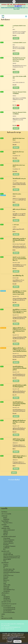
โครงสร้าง (6, 564)
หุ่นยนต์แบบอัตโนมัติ (8, 555)
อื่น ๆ (4, 549)
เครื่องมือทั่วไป (7, 597)
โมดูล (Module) (5, 521)
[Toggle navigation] (26, 16)
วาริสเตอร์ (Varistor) (8, 542)
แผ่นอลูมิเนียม (7, 591)
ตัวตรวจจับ (6, 577)
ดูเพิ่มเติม (14, 473)
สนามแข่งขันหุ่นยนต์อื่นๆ (9, 612)
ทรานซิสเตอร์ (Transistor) (9, 546)
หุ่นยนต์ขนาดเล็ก (5, 551)
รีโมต (5, 561)
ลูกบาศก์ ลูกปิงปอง (8, 611)
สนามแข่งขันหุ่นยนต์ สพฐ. (9, 608)
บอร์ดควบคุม (4, 516)
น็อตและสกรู (6, 580)
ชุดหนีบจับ (6, 566)
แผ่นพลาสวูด (6, 586)
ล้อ (4, 568)
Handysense (6, 519)
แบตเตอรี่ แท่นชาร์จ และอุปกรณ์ (9, 604)
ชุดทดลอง (6, 532)
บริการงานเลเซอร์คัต (6, 514)
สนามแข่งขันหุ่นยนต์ (6, 606)
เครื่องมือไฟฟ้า (7, 598)
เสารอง (5, 582)
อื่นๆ (2, 616)
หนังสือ (3, 614)
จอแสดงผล (4, 525)
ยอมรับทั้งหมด (17, 641)
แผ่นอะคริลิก (6, 588)
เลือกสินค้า (16, 38)
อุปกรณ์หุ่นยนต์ (5, 563)
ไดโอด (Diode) (7, 538)
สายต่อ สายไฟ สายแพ (8, 575)
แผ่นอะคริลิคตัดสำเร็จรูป (9, 590)
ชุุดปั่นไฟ (5, 579)
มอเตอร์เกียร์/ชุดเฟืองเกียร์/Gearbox (12, 572)
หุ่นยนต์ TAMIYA (7, 559)
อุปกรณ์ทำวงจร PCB (6, 602)
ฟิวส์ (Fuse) (6, 545)
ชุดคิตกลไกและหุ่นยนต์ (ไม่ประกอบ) (12, 558)
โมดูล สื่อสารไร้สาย (8, 523)
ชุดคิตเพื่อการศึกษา (6, 528)
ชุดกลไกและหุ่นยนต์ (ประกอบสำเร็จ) (12, 556)
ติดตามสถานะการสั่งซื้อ (7, 618)
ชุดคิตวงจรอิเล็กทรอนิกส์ (9, 530)
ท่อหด (5, 583)
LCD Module (6, 526)
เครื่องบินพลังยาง (5, 593)
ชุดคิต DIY (6, 533)
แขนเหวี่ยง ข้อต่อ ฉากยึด (9, 569)
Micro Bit (5, 535)
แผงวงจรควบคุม (7, 553)
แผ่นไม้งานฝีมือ (7, 585)
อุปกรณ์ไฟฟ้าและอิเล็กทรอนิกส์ (9, 537)
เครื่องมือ (4, 595)
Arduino (5, 518)
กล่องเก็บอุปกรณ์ (7, 600)
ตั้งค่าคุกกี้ (10, 641)
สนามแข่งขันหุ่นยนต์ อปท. (9, 609)
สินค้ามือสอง (4, 512)
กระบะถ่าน (6, 574)
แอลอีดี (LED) (6, 548)
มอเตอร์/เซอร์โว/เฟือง (8, 571)
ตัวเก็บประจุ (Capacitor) (9, 540)
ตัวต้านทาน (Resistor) (8, 543)
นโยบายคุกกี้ (11, 639)
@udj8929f (18, 6)
